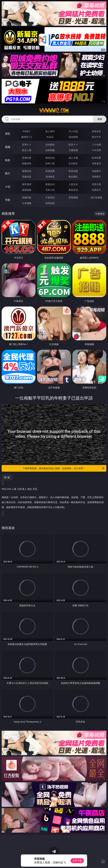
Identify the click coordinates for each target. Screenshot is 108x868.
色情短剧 (50, 203)
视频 (8, 147)
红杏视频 (27, 203)
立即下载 (77, 861)
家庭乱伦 (50, 184)
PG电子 (27, 131)
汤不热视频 (96, 197)
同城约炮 (27, 197)
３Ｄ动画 (96, 145)
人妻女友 (73, 184)
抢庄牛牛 (96, 137)
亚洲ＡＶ (27, 145)
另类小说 (50, 190)
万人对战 (73, 131)
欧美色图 (73, 171)
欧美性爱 (96, 158)
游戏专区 (96, 131)
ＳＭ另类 (96, 150)
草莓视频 (73, 197)
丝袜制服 (50, 150)
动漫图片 (96, 171)
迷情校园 (27, 190)
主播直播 (73, 150)
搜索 (100, 119)
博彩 (8, 134)
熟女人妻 (27, 150)
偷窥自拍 (27, 171)
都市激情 (27, 184)
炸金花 (50, 137)
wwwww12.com (54, 111)
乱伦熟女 (73, 163)
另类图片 (96, 177)
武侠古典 (96, 184)
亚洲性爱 (27, 158)
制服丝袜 (27, 163)
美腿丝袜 (27, 177)
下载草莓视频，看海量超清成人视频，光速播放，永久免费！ (64, 468)
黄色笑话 (73, 190)
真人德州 (50, 131)
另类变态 (96, 163)
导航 (8, 200)
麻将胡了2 (27, 137)
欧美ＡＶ (73, 145)
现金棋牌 (73, 137)
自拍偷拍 (50, 145)
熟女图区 (73, 177)
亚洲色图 (50, 171)
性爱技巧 (96, 190)
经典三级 (50, 163)
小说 (8, 187)
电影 (8, 160)
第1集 (7, 477)
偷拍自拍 (50, 158)
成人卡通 (73, 158)
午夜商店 (50, 197)
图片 (8, 173)
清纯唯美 (50, 177)
